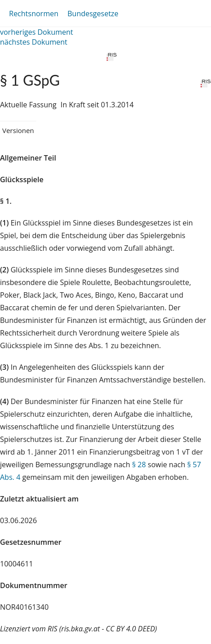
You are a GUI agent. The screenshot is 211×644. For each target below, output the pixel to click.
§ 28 (139, 465)
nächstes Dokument (34, 42)
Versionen (18, 130)
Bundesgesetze (93, 14)
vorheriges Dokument (37, 32)
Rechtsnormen (34, 14)
